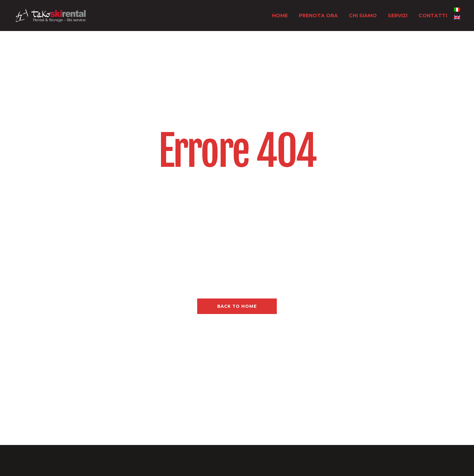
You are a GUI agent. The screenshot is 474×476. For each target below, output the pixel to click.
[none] (457, 16)
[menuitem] (457, 10)
